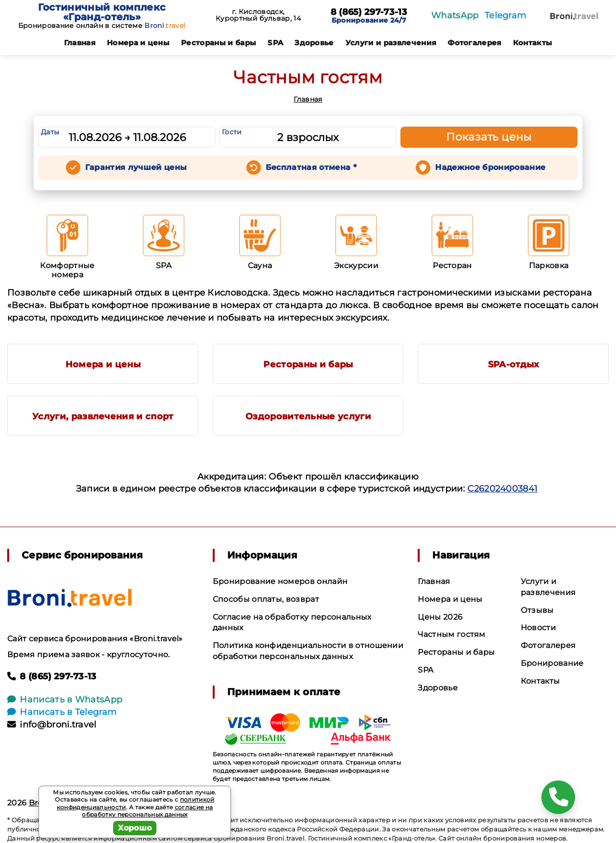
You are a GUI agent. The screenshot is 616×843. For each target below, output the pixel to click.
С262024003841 (502, 489)
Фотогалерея (475, 43)
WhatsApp (455, 15)
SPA (275, 43)
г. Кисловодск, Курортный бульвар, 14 (258, 15)
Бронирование (552, 663)
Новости (538, 628)
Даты (50, 132)
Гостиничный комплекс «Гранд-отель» (102, 12)
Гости (232, 132)
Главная (80, 43)
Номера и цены (138, 43)
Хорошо (135, 828)
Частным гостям (451, 634)
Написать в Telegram (62, 712)
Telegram (506, 15)
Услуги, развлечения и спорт (103, 416)
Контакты (533, 43)
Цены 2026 (440, 617)
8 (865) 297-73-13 (369, 13)
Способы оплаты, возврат (266, 599)
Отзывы (537, 610)
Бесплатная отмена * (311, 167)
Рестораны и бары (218, 43)
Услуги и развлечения (391, 43)
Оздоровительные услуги (308, 416)
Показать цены (489, 137)
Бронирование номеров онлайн (280, 581)
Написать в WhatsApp (65, 700)
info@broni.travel (52, 725)
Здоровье (314, 43)
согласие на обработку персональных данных (147, 811)
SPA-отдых (514, 364)
